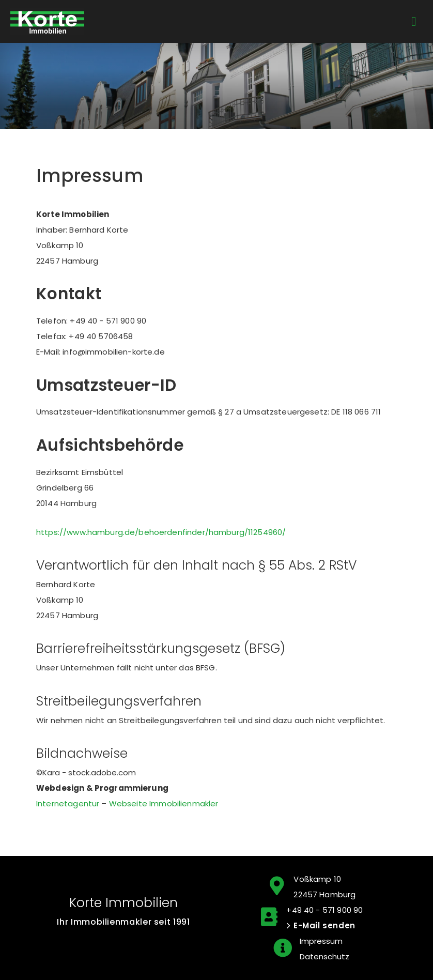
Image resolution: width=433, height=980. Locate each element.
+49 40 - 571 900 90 (324, 910)
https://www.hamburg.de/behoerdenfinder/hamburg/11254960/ (161, 532)
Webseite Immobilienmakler (164, 803)
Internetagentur (68, 803)
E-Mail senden (324, 925)
